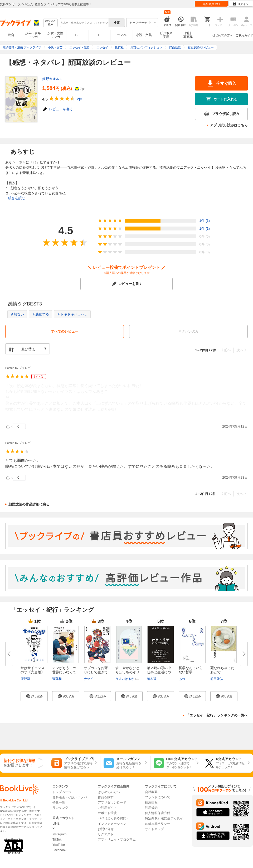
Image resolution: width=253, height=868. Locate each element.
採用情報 (151, 802)
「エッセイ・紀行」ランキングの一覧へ (217, 715)
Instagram (59, 834)
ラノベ (122, 35)
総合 (11, 35)
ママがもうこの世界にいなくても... (64, 672)
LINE (56, 824)
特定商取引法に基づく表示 (164, 818)
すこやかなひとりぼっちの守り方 (127, 672)
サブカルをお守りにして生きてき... (96, 672)
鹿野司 (25, 679)
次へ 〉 (242, 350)
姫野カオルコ (52, 79)
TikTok (57, 840)
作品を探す (106, 797)
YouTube (59, 845)
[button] (34, 696)
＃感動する (40, 314)
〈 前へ (225, 350)
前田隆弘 (217, 679)
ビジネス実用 (166, 35)
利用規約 (151, 808)
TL (99, 35)
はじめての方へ (223, 35)
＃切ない (17, 314)
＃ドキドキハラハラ (72, 314)
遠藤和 (57, 679)
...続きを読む (15, 198)
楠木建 (152, 679)
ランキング (60, 808)
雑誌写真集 (188, 35)
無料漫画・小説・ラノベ (70, 797)
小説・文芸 (144, 35)
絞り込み (51, 23)
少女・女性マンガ (55, 35)
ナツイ (89, 679)
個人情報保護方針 (158, 813)
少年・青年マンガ (33, 35)
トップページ (62, 792)
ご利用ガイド (244, 35)
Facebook (59, 850)
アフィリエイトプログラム (117, 840)
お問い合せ (106, 829)
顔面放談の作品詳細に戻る (29, 504)
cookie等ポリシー (157, 824)
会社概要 (151, 792)
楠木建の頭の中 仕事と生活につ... (161, 670)
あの (182, 679)
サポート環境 (107, 813)
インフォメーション (112, 824)
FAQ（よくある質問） (114, 818)
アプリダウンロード (112, 802)
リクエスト (106, 834)
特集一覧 (59, 802)
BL (77, 35)
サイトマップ (154, 829)
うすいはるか (125, 679)
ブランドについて (158, 797)
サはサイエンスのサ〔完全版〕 (33, 670)
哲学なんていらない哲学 (191, 670)
